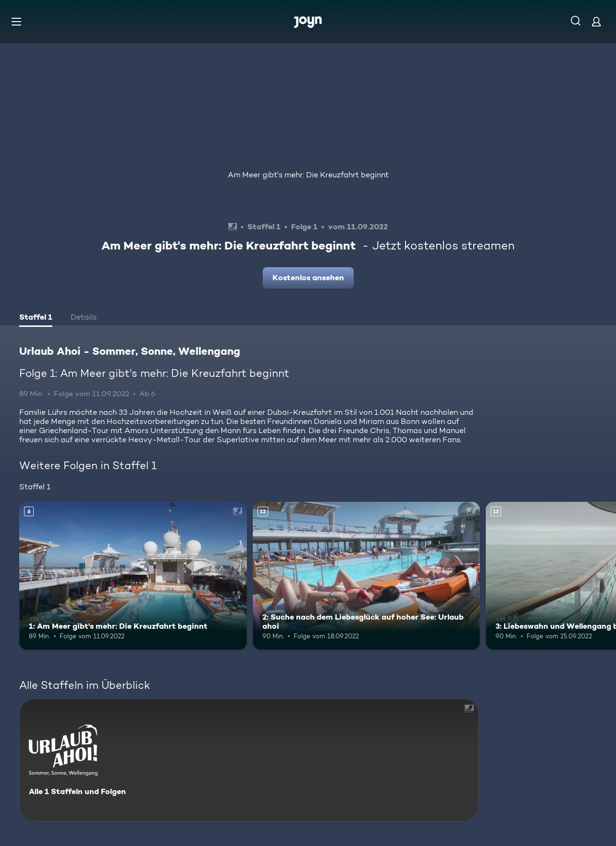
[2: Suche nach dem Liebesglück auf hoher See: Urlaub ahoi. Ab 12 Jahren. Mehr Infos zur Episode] (367, 576)
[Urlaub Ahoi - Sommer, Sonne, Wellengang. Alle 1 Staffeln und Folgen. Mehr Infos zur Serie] (249, 760)
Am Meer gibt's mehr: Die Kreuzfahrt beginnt (308, 175)
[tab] (36, 318)
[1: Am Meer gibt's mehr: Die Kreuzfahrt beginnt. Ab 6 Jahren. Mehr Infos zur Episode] (133, 576)
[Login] (596, 21)
